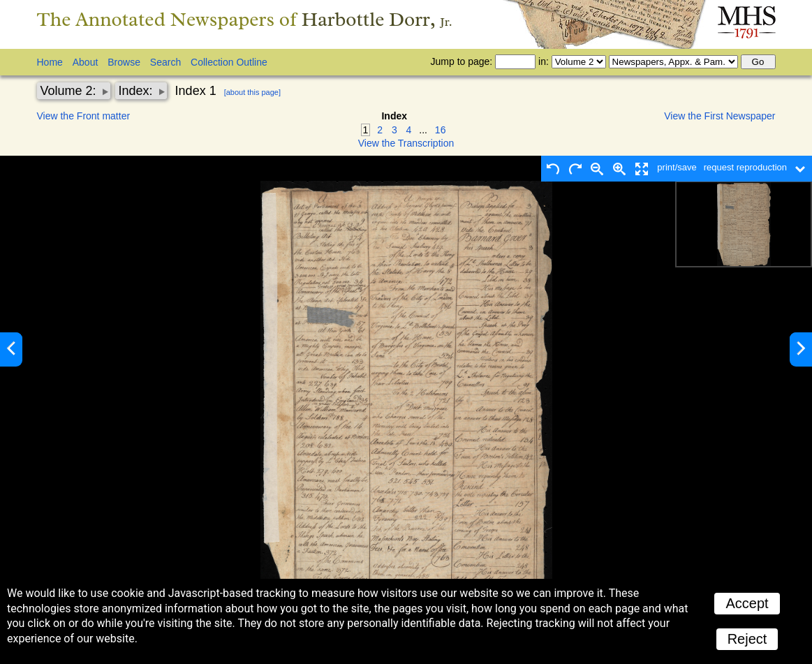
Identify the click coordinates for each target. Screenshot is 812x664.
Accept (747, 603)
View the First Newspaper (719, 116)
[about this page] (252, 92)
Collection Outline (229, 62)
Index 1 (196, 91)
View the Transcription (406, 143)
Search (165, 62)
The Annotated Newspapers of (245, 19)
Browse (124, 62)
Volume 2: (70, 91)
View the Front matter (84, 116)
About (86, 62)
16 (441, 130)
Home (50, 62)
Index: (138, 91)
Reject (747, 639)
